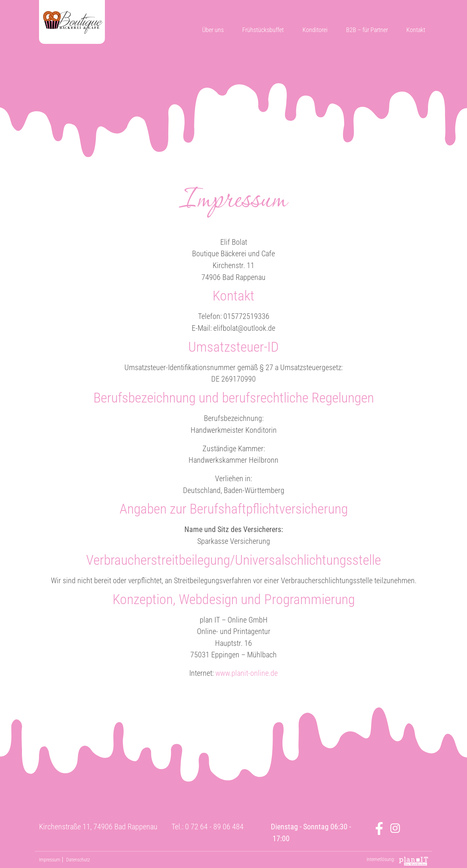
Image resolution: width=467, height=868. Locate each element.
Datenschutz (78, 860)
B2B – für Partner (367, 30)
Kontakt (416, 30)
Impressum (50, 860)
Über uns (213, 30)
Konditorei (315, 30)
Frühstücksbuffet (263, 30)
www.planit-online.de (247, 673)
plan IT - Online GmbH (414, 861)
